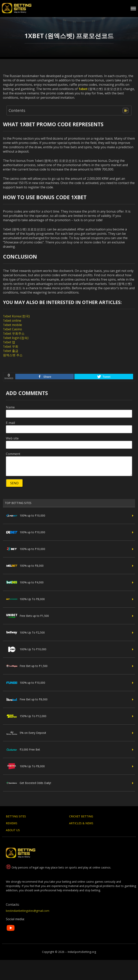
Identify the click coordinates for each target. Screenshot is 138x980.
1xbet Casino (12, 329)
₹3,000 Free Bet (22, 750)
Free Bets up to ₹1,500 (27, 616)
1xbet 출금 (11, 351)
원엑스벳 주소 (13, 355)
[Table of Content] (126, 111)
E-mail (10, 423)
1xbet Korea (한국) (16, 316)
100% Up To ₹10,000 (26, 649)
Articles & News (81, 823)
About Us (13, 830)
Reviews (12, 823)
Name (10, 407)
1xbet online (12, 321)
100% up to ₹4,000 (24, 582)
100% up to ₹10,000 (25, 516)
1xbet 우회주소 (14, 333)
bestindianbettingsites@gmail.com (28, 911)
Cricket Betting (81, 816)
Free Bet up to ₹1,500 (26, 666)
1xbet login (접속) (16, 338)
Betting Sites (16, 816)
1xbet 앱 (9, 342)
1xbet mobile (12, 325)
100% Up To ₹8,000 (25, 599)
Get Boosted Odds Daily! (28, 783)
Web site (12, 438)
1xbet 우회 (11, 346)
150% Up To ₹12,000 (26, 716)
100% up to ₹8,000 (24, 566)
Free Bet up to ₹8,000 (26, 699)
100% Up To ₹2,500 (25, 633)
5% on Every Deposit (26, 733)
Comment (13, 454)
